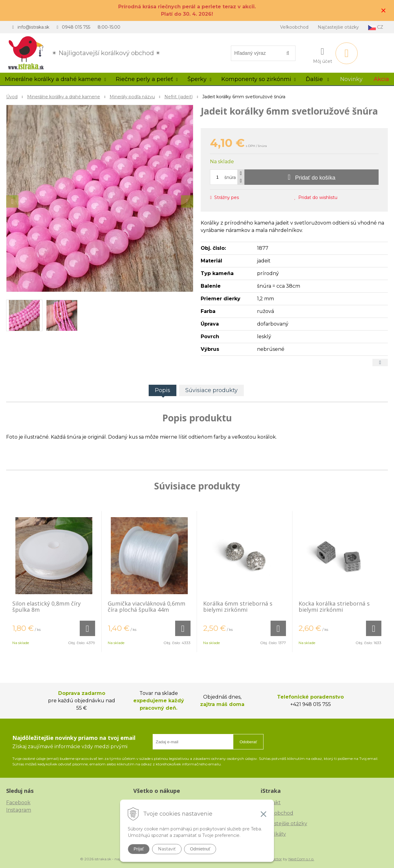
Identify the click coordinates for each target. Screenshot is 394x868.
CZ (376, 27)
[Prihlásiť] (323, 55)
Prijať (139, 849)
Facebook (18, 803)
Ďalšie (317, 79)
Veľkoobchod (294, 27)
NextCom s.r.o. (301, 859)
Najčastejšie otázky (338, 27)
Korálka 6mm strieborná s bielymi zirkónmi (238, 606)
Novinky (351, 79)
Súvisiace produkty (211, 390)
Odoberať (248, 742)
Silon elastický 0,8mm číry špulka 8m (46, 606)
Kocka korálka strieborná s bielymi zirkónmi (334, 606)
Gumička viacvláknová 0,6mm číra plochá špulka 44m (147, 606)
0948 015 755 (76, 27)
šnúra (230, 177)
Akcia (381, 79)
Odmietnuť (200, 849)
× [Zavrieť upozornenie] (384, 10)
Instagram (19, 810)
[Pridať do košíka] (312, 177)
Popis (163, 390)
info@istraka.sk (33, 27)
